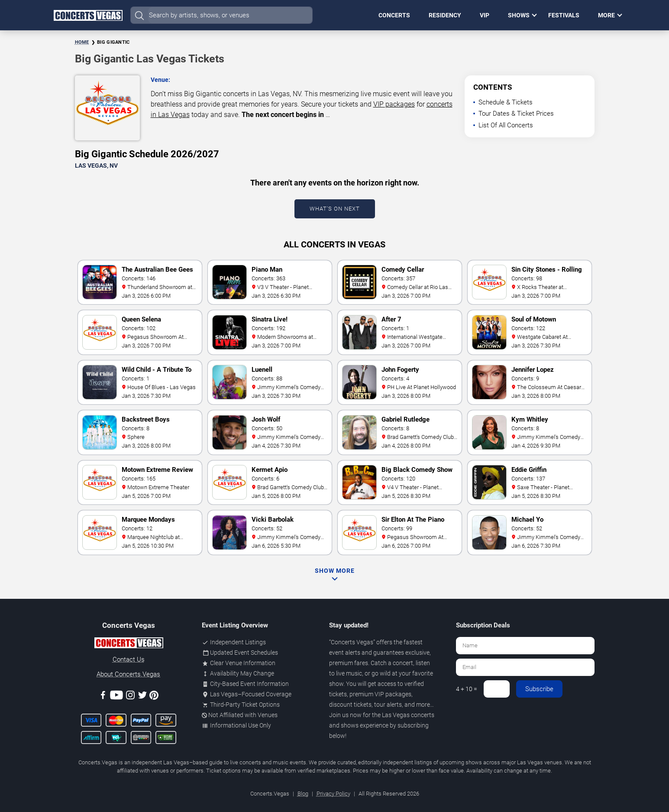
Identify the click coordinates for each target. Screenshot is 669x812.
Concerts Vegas (352, 642)
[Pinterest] (154, 697)
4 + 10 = (467, 689)
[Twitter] (142, 697)
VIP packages (394, 104)
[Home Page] (88, 15)
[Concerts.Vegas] (129, 644)
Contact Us (129, 659)
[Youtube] (116, 697)
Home (82, 42)
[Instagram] (130, 697)
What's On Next (335, 209)
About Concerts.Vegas (128, 674)
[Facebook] (103, 697)
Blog (303, 794)
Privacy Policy (333, 794)
